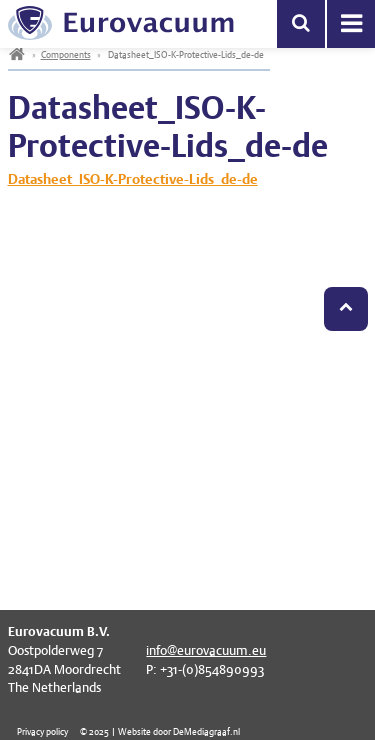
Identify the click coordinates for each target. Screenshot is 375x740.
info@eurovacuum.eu (206, 650)
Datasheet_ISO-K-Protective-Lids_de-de (133, 179)
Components (66, 54)
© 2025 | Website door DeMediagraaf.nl (160, 731)
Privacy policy (42, 731)
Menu (351, 24)
